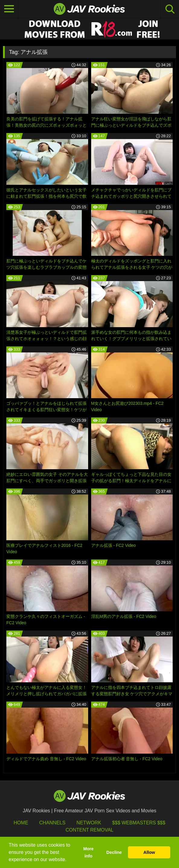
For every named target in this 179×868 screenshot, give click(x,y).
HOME (21, 823)
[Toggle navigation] (9, 9)
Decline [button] (114, 852)
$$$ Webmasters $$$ (139, 823)
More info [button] (88, 852)
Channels (52, 823)
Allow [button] (149, 852)
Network (89, 823)
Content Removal (89, 830)
